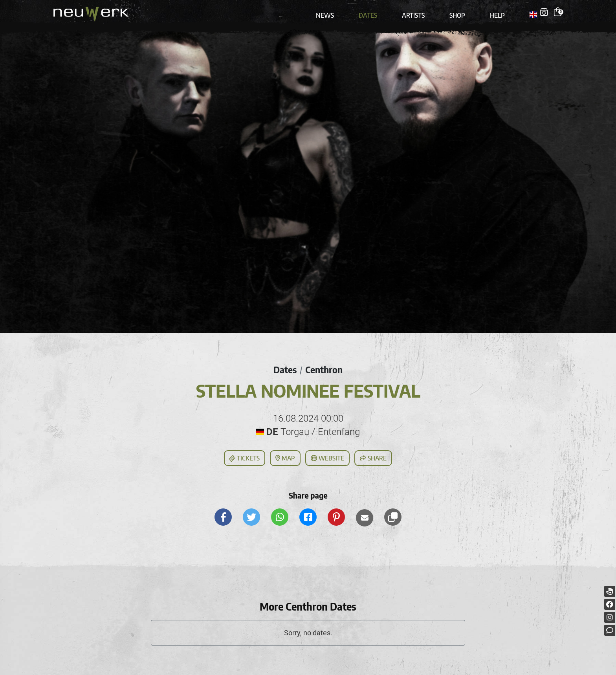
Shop (456, 13)
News (328, 13)
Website (327, 455)
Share (373, 455)
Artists (413, 13)
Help (495, 13)
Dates (369, 13)
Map (285, 455)
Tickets (244, 455)
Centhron (324, 366)
